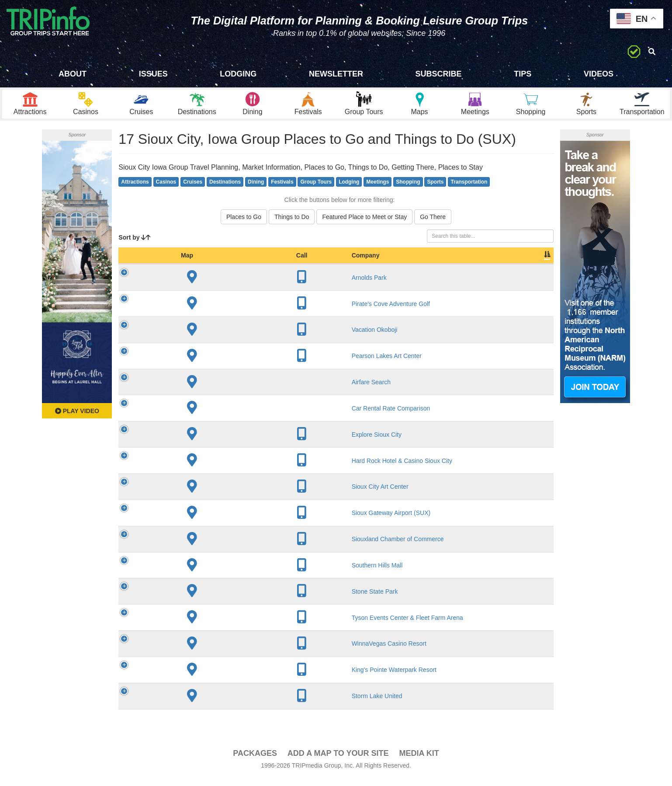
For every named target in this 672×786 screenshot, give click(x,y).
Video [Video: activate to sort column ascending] (435, 263)
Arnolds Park (188, 285)
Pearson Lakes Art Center (206, 363)
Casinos (166, 189)
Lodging (238, 74)
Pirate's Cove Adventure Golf (210, 311)
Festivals (282, 189)
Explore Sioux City (196, 442)
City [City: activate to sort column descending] (330, 263)
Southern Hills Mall (196, 573)
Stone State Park (194, 598)
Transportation (469, 189)
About (73, 74)
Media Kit (419, 760)
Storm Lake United (196, 703)
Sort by (135, 245)
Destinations (225, 189)
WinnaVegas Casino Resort (208, 651)
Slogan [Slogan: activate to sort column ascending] (389, 263)
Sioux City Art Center (199, 494)
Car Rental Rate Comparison (210, 416)
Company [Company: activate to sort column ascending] (185, 263)
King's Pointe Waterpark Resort (213, 677)
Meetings (378, 189)
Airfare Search (190, 390)
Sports (435, 189)
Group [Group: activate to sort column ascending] (521, 263)
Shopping (408, 189)
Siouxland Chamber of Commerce (217, 546)
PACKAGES (255, 760)
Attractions (135, 189)
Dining (256, 189)
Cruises (193, 189)
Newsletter (336, 74)
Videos (599, 74)
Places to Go (244, 224)
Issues (153, 74)
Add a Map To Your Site (338, 760)
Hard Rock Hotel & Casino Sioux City (221, 468)
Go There (433, 224)
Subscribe (439, 74)
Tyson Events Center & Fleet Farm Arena (227, 625)
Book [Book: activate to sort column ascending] (478, 263)
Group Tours (316, 189)
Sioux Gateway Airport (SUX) (210, 520)
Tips (523, 74)
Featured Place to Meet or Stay (364, 224)
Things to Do (292, 224)
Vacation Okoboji (194, 337)
